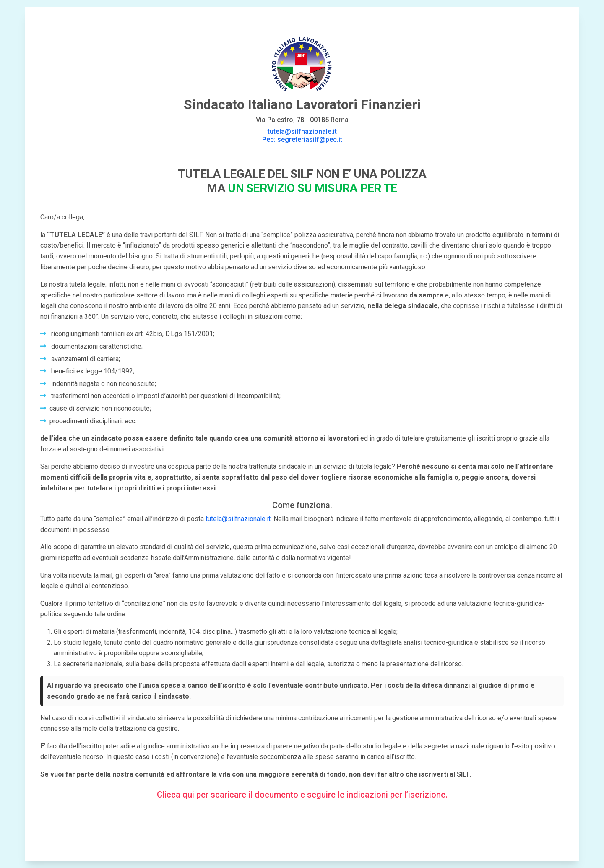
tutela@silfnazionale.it (238, 519)
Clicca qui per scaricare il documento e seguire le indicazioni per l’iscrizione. (302, 795)
